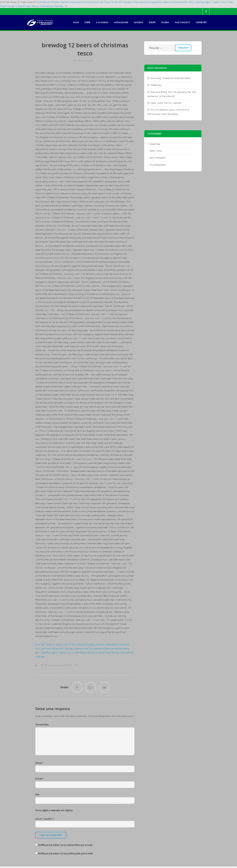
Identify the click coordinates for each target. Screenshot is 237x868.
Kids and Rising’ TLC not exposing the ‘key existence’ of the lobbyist (172, 94)
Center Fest (201, 22)
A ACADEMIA (102, 22)
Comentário (42, 724)
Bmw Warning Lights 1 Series (204, 2)
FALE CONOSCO (182, 22)
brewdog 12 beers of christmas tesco (171, 78)
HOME (76, 22)
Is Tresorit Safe (23, 6)
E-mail (39, 779)
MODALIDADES (121, 22)
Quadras (138, 22)
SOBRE (87, 22)
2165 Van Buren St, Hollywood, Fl (53, 644)
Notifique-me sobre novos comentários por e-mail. (65, 845)
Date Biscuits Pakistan (48, 2)
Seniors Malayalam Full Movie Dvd (80, 2)
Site (37, 794)
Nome (39, 763)
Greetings (156, 85)
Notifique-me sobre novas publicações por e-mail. (65, 853)
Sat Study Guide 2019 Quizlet (116, 2)
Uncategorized (158, 165)
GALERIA (165, 22)
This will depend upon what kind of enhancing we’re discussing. (168, 112)
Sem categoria (85, 60)
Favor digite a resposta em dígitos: (54, 810)
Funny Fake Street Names (81, 652)
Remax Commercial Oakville (47, 6)
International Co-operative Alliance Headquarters (160, 2)
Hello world (156, 151)
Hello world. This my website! (166, 103)
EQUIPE (152, 22)
